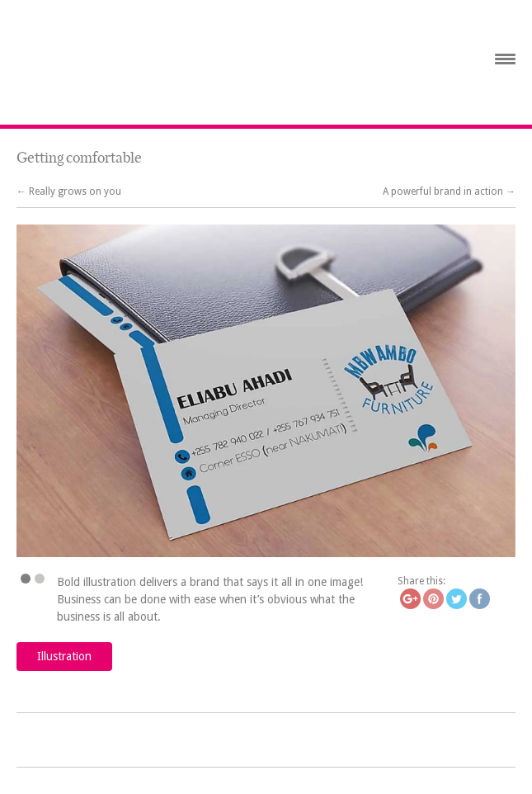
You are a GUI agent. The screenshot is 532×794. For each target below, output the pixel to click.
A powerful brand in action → (449, 191)
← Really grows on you (69, 191)
